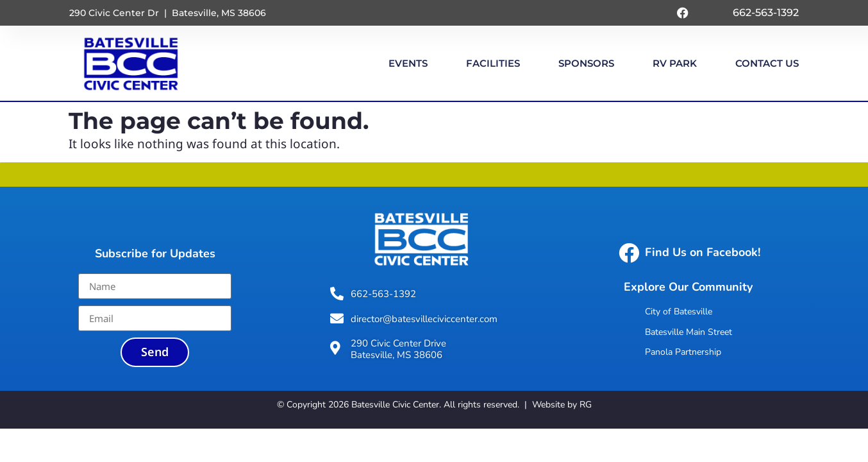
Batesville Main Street (689, 332)
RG (586, 405)
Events (408, 63)
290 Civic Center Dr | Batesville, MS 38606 (168, 13)
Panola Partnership (683, 352)
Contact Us (767, 63)
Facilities (493, 63)
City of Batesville (679, 312)
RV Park (675, 63)
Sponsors (586, 63)
